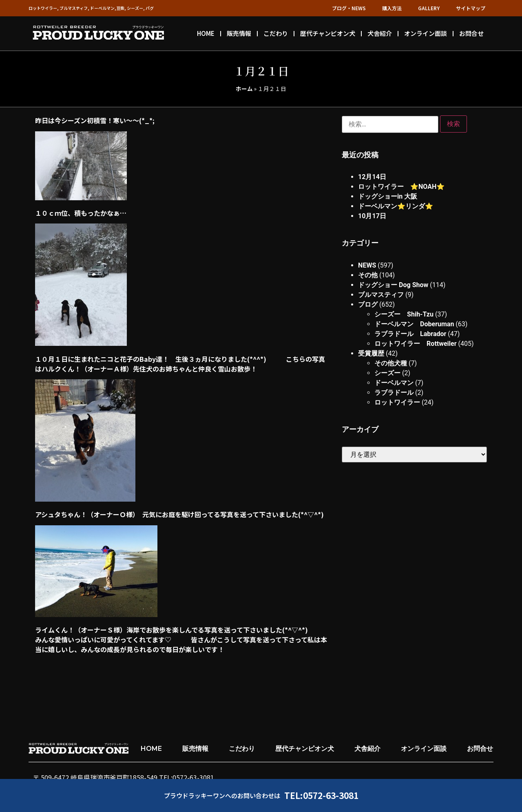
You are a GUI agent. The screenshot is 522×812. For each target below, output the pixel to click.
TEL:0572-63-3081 (321, 795)
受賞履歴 (371, 353)
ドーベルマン (394, 383)
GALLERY (429, 8)
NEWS (367, 265)
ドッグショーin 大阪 (388, 196)
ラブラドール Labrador (410, 334)
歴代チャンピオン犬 (328, 33)
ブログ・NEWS (349, 8)
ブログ (368, 304)
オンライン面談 (426, 33)
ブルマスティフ (381, 295)
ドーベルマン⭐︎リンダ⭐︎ (396, 206)
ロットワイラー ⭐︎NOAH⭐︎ (401, 187)
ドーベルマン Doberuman (414, 324)
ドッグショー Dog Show (393, 285)
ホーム (244, 89)
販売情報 (239, 33)
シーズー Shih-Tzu (404, 314)
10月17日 (372, 216)
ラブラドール (394, 393)
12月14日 (372, 177)
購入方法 (392, 8)
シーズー (387, 373)
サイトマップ (471, 8)
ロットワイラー (397, 402)
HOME (206, 33)
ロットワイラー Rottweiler (415, 344)
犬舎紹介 (380, 33)
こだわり (276, 33)
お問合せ (471, 33)
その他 (368, 275)
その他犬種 (391, 363)
